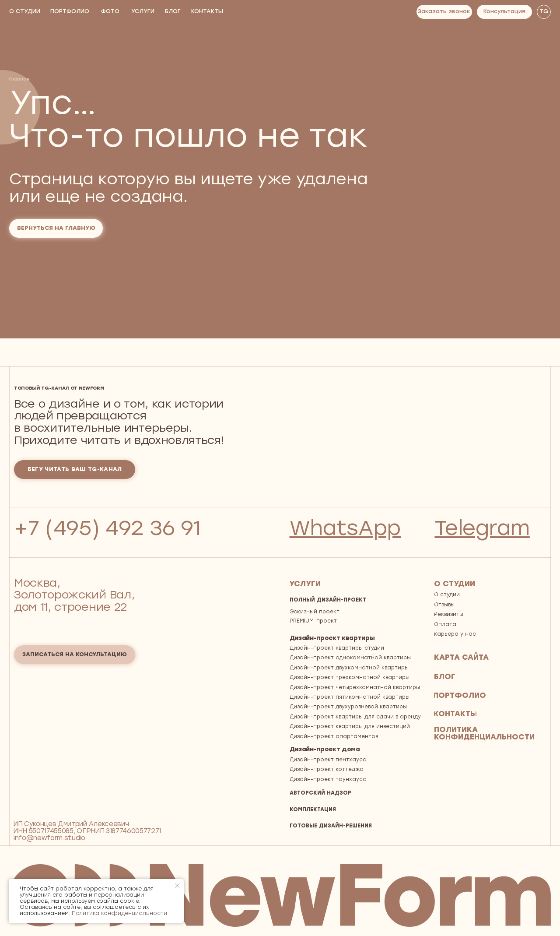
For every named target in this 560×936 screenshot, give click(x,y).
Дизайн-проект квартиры (332, 638)
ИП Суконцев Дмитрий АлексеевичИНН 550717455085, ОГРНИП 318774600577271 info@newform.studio (87, 831)
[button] (444, 12)
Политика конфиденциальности (119, 913)
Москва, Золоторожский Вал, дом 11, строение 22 (74, 595)
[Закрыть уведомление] (177, 886)
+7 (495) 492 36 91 (107, 528)
